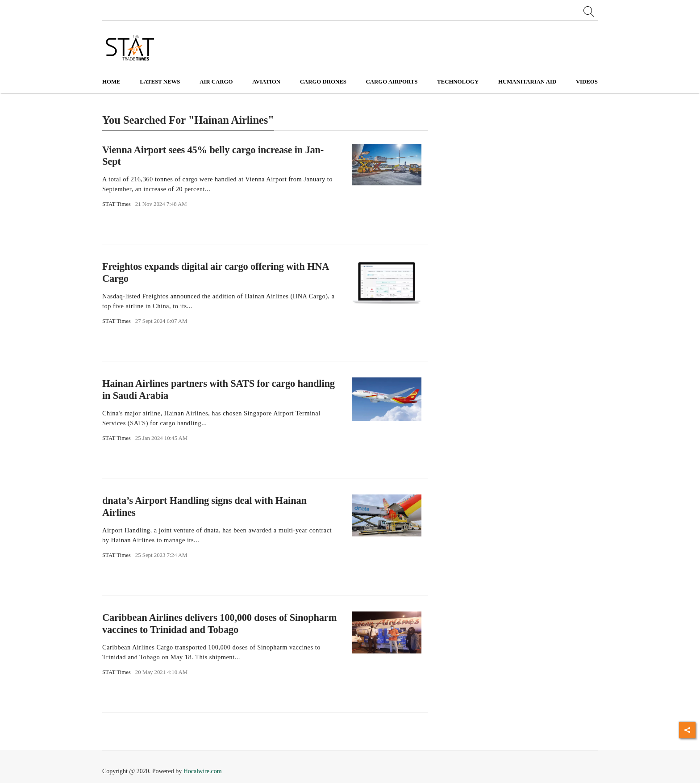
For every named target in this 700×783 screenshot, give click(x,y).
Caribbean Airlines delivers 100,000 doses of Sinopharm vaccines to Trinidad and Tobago (219, 624)
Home (111, 82)
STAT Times (117, 204)
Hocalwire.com (203, 771)
